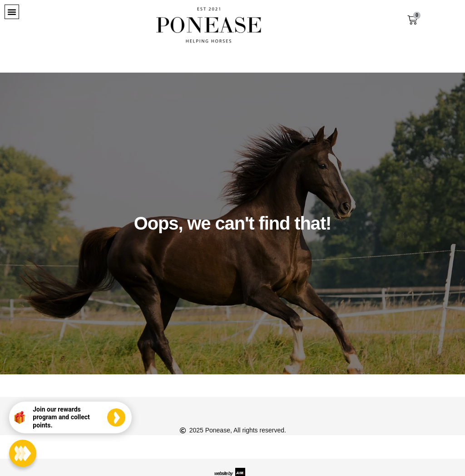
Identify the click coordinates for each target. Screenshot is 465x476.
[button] (12, 12)
